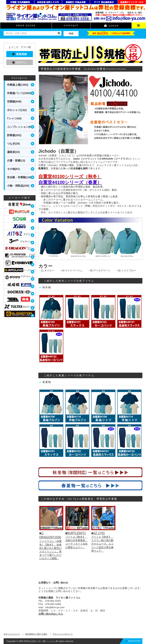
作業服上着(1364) (18, 85)
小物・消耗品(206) (18, 186)
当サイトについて (12, 634)
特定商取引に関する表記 (36, 634)
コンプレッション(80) (20, 127)
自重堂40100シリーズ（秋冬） (70, 176)
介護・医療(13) (16, 161)
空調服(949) (14, 101)
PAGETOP (134, 641)
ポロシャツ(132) (17, 110)
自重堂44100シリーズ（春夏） (70, 182)
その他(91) (13, 169)
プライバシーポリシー (63, 634)
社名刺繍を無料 (79, 168)
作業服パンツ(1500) (19, 93)
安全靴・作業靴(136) (20, 177)
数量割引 (43, 168)
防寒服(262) (14, 135)
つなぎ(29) (13, 144)
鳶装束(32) (13, 152)
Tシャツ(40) (14, 118)
